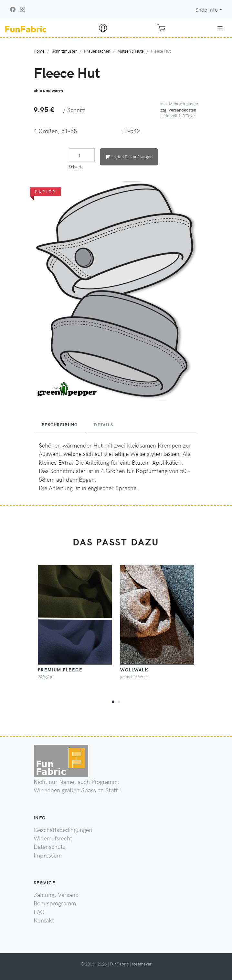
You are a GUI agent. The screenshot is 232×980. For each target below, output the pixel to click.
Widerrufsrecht (53, 838)
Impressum (48, 855)
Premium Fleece (60, 669)
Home (39, 51)
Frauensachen (97, 51)
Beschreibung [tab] (60, 425)
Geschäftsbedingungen (63, 830)
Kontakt (44, 920)
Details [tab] (104, 425)
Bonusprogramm (55, 903)
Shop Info (207, 10)
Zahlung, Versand (56, 895)
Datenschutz (50, 847)
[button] (113, 701)
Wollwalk (134, 669)
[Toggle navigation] (220, 28)
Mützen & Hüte (131, 51)
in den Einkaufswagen (129, 157)
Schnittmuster (64, 51)
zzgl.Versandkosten (178, 110)
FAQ (39, 912)
